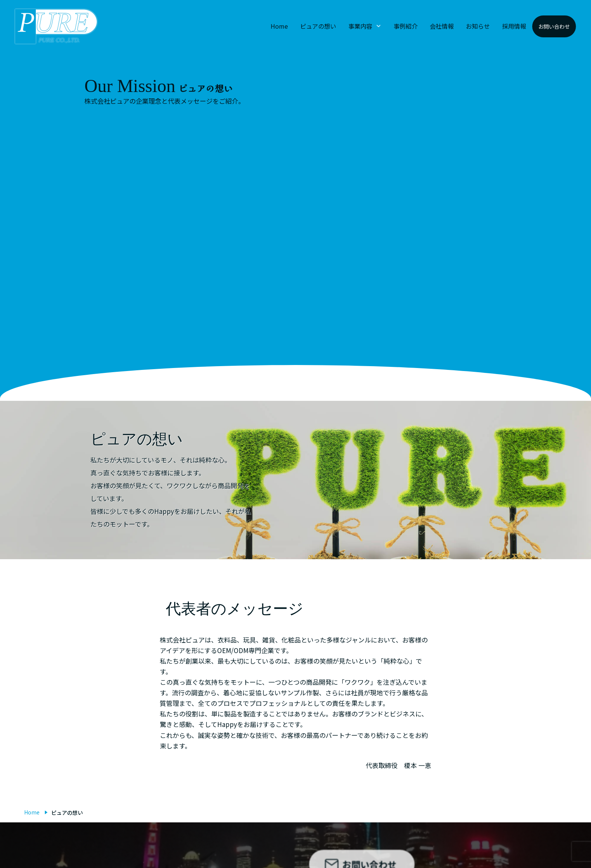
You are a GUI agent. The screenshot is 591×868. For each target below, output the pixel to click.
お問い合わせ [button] (554, 26)
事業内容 (360, 26)
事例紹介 (406, 26)
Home (279, 26)
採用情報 (514, 26)
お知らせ (478, 26)
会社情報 (442, 26)
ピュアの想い (318, 26)
